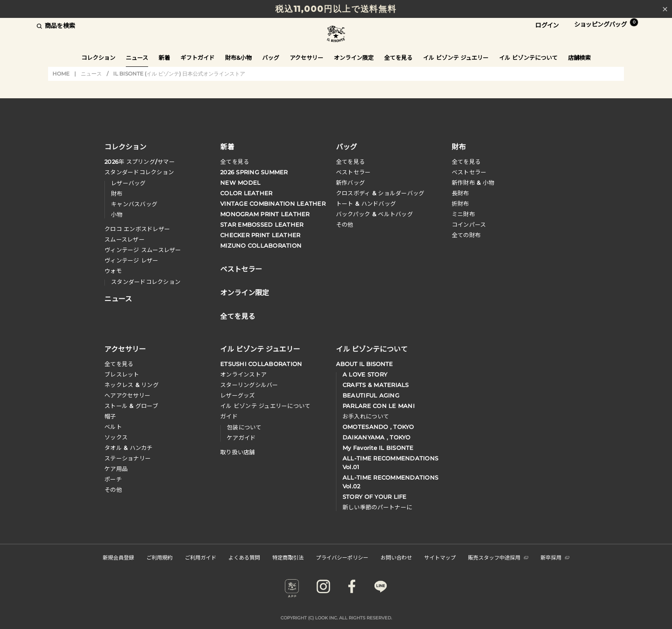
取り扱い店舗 (238, 452)
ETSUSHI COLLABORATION (261, 364)
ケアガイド (241, 438)
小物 (117, 214)
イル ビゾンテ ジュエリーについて (265, 406)
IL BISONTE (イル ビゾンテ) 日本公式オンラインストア (336, 35)
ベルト (113, 427)
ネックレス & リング (132, 385)
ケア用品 (116, 469)
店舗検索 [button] (579, 58)
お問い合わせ (396, 557)
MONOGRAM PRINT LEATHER (265, 214)
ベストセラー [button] (241, 268)
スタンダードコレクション (139, 172)
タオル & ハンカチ (129, 448)
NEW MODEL (240, 183)
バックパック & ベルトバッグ (374, 214)
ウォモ (113, 271)
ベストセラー (353, 172)
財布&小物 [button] (238, 58)
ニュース (137, 58)
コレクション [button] (98, 58)
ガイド (229, 416)
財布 (117, 194)
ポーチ (113, 479)
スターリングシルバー (249, 385)
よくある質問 (244, 557)
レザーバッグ (128, 183)
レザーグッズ (238, 395)
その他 (345, 225)
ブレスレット (122, 374)
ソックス (116, 437)
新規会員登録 (118, 557)
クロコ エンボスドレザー (137, 229)
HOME (61, 74)
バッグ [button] (271, 58)
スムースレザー (125, 239)
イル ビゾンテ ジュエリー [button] (456, 58)
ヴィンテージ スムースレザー (143, 250)
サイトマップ (440, 557)
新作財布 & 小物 (473, 183)
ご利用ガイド (201, 557)
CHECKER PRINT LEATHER (260, 235)
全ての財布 (466, 235)
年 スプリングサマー (140, 162)
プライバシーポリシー (342, 557)
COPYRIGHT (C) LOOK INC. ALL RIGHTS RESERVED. (336, 618)
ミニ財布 (463, 214)
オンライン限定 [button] (354, 58)
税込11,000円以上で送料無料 (336, 9)
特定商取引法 (288, 557)
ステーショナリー (128, 458)
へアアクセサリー (127, 395)
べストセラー (469, 172)
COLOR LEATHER (246, 193)
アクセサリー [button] (307, 58)
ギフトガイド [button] (197, 58)
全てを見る (235, 162)
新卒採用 (555, 557)
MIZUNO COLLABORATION (261, 245)
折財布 (461, 204)
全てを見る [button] (398, 58)
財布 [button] (459, 146)
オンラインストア (243, 374)
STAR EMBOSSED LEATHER (262, 225)
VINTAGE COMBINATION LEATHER (273, 204)
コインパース (469, 225)
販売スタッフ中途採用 (498, 557)
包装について (244, 427)
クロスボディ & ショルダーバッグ (380, 193)
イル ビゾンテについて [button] (528, 58)
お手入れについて (366, 416)
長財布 (461, 193)
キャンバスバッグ (134, 204)
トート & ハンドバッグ (366, 204)
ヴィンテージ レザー (132, 260)
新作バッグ (350, 183)
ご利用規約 (159, 557)
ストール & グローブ (131, 406)
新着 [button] (164, 58)
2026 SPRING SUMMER (254, 172)
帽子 (110, 416)
